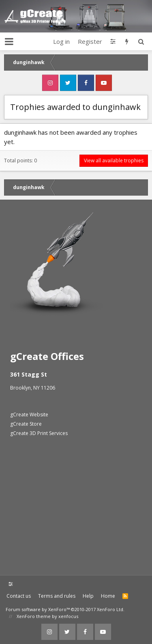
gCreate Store (26, 424)
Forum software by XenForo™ (65, 609)
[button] (9, 41)
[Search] (141, 41)
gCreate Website (29, 415)
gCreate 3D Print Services (39, 433)
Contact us (19, 596)
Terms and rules (57, 596)
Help (88, 596)
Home (108, 596)
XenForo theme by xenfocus (47, 616)
